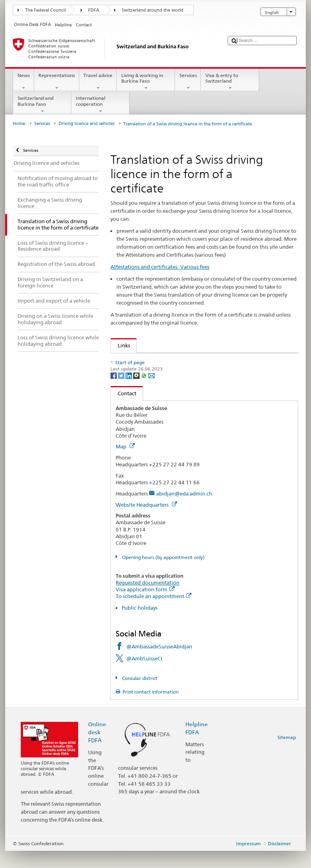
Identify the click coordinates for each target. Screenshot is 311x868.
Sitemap (287, 754)
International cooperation (100, 105)
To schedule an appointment (154, 613)
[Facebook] (114, 392)
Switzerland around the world (153, 10)
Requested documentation (148, 599)
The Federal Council (45, 10)
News (24, 82)
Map (125, 464)
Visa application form (145, 606)
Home (19, 124)
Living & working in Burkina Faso (146, 82)
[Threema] (137, 392)
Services (188, 82)
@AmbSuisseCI (144, 676)
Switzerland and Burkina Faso (42, 105)
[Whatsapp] (145, 392)
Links (120, 345)
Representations (57, 82)
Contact (124, 410)
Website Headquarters (146, 521)
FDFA (94, 10)
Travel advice (98, 82)
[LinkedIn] (129, 392)
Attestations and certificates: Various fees (160, 267)
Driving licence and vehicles (87, 124)
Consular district (139, 695)
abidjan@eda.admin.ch (184, 510)
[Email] (152, 392)
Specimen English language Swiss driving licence (177, 361)
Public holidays (140, 624)
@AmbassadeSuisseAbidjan (159, 663)
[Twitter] (122, 392)
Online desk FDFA (97, 749)
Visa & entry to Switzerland (230, 82)
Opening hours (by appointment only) (163, 574)
